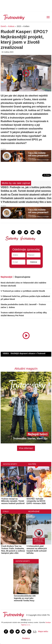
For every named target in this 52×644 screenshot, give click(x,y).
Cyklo (6, 512)
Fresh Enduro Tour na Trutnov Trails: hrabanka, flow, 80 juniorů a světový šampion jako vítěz (13, 550)
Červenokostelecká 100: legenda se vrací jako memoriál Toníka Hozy (25, 598)
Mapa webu (43, 631)
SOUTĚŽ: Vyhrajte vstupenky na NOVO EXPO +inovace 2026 (36, 501)
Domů (3, 26)
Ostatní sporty (10, 464)
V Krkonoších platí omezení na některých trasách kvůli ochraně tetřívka (37, 550)
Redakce (26, 638)
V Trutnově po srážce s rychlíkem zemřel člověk (23, 291)
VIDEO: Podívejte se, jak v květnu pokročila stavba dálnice (26, 187)
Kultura (11, 26)
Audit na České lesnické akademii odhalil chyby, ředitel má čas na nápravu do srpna (26, 195)
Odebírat (34, 262)
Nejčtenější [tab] (7, 277)
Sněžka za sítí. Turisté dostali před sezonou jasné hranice (26, 191)
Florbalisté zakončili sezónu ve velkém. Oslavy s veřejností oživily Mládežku (26, 198)
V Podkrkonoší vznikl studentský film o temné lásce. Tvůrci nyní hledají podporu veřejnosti (26, 202)
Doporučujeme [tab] (22, 277)
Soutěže (32, 464)
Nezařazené (34, 512)
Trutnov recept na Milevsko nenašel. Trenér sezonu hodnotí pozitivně (13, 501)
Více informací (26, 448)
